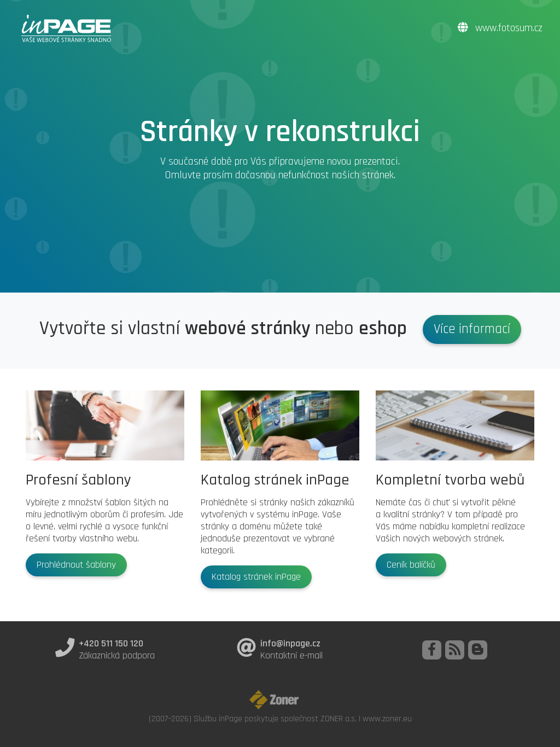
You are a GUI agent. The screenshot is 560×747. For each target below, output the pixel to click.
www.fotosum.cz (500, 28)
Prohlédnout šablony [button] (76, 565)
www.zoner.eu (387, 719)
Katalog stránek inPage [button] (256, 577)
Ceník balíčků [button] (411, 565)
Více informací (472, 329)
